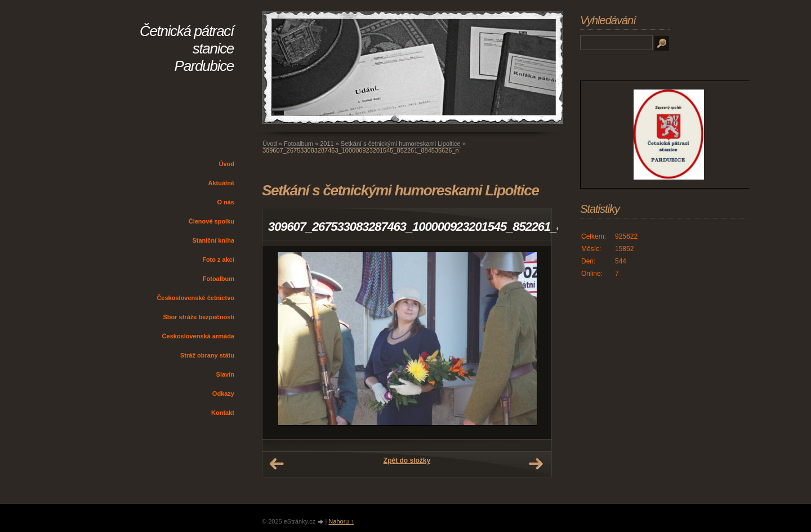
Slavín (225, 374)
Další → (536, 464)
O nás (226, 202)
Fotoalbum (219, 279)
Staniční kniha (213, 240)
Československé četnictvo (195, 298)
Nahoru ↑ (341, 521)
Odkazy (223, 394)
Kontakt (223, 413)
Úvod (227, 164)
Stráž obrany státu (207, 355)
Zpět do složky (407, 461)
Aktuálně (221, 183)
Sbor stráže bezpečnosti (199, 317)
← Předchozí (277, 464)
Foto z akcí (218, 260)
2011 (327, 144)
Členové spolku (211, 221)
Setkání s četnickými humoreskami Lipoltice (401, 144)
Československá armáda (198, 336)
